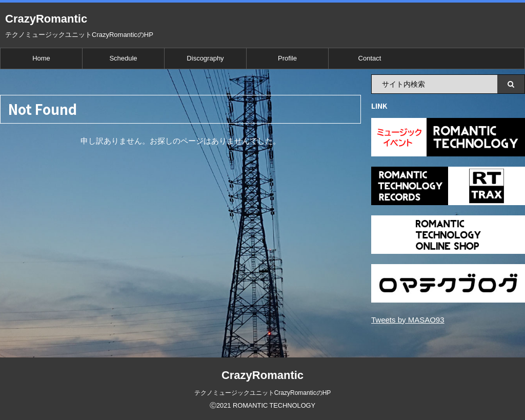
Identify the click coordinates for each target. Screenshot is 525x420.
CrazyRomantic (46, 19)
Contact (370, 58)
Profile (287, 58)
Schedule (123, 58)
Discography (205, 58)
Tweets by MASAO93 (408, 320)
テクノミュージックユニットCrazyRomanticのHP (263, 393)
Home (41, 58)
